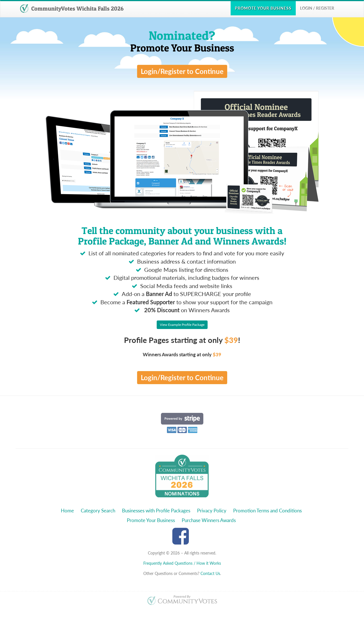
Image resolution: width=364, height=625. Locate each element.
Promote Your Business (151, 520)
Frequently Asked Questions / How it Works (182, 563)
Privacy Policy (212, 511)
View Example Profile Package (182, 325)
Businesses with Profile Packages (156, 511)
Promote (263, 8)
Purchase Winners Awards (209, 520)
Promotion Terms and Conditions (267, 511)
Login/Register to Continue (182, 71)
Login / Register (317, 8)
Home (67, 511)
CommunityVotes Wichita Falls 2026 (72, 9)
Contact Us (210, 573)
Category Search (98, 511)
